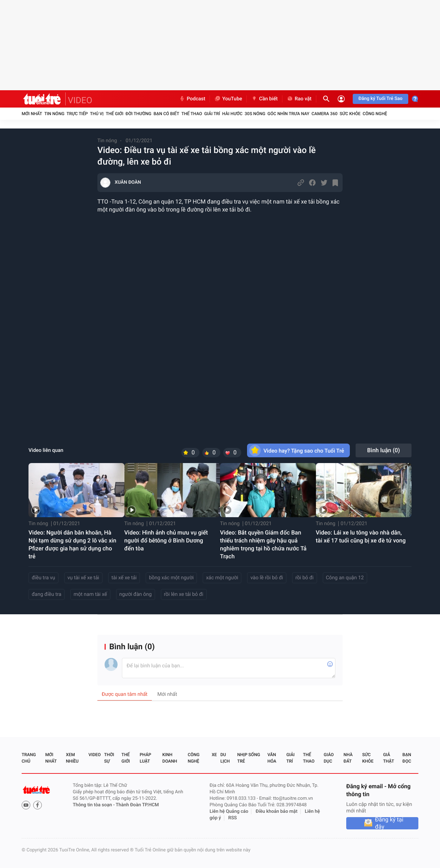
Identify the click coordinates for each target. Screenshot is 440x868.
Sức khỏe (350, 114)
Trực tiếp (77, 114)
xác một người (222, 578)
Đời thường (138, 114)
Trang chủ (29, 758)
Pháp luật (145, 758)
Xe (214, 755)
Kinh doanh (170, 758)
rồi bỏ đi (305, 578)
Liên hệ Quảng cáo (229, 812)
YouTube (228, 99)
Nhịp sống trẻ (249, 758)
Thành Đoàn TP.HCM (137, 805)
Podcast (192, 99)
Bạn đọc (407, 758)
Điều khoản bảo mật (277, 812)
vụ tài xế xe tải (83, 578)
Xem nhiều (72, 758)
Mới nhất (32, 114)
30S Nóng (255, 114)
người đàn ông (136, 594)
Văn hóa (272, 758)
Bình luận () (384, 450)
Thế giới (115, 114)
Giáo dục (329, 758)
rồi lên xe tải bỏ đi (184, 594)
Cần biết (264, 99)
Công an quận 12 (345, 578)
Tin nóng (54, 114)
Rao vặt (299, 99)
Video (94, 755)
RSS (233, 818)
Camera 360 (325, 114)
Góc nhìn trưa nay (289, 114)
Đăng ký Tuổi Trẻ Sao (380, 99)
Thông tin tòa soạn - (94, 805)
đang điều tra (47, 594)
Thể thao (192, 114)
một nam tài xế (90, 594)
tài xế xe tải (124, 578)
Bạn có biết (166, 114)
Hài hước (232, 114)
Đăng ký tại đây (389, 823)
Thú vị (97, 114)
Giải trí (212, 114)
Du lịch (225, 758)
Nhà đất (348, 758)
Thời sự (109, 758)
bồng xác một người (171, 578)
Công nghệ (375, 114)
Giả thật (388, 758)
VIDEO (80, 100)
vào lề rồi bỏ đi (267, 578)
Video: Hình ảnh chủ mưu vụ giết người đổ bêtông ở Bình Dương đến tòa (166, 540)
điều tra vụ (43, 578)
